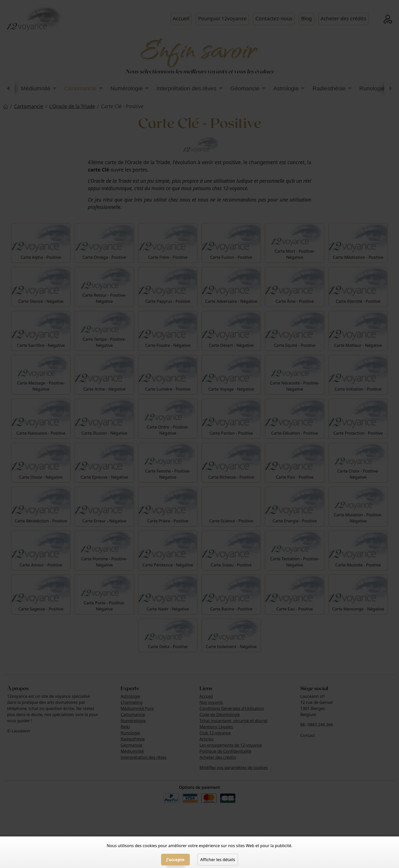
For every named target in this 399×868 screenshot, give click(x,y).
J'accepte (175, 860)
